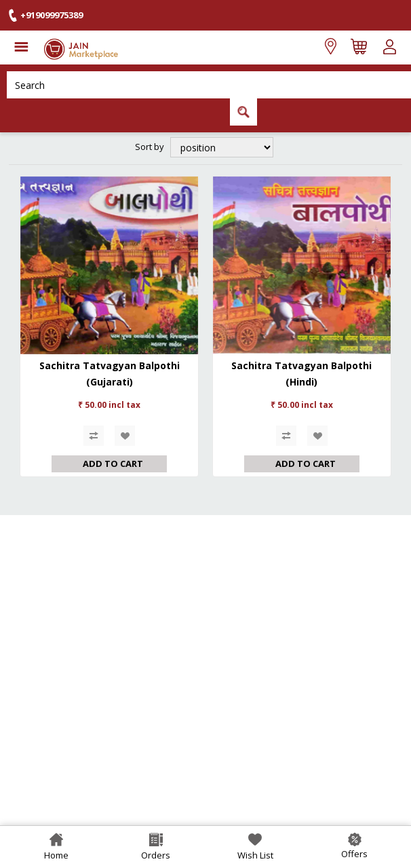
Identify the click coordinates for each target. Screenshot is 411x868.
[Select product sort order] (222, 147)
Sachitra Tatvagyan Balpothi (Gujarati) (110, 374)
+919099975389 (52, 15)
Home (56, 855)
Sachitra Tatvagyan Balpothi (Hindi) (301, 374)
